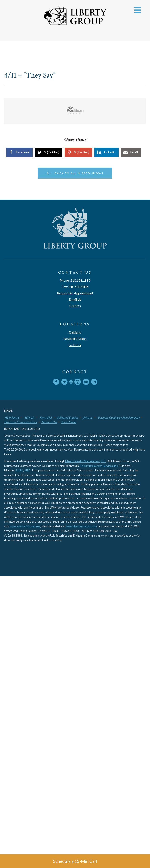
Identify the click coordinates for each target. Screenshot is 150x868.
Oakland (75, 332)
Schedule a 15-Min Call (75, 861)
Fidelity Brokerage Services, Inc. (99, 466)
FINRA (19, 470)
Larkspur (75, 345)
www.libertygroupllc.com (81, 526)
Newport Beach (75, 338)
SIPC (27, 470)
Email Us (75, 299)
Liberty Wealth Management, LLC (85, 461)
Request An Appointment (75, 293)
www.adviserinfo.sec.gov (25, 526)
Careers (75, 306)
